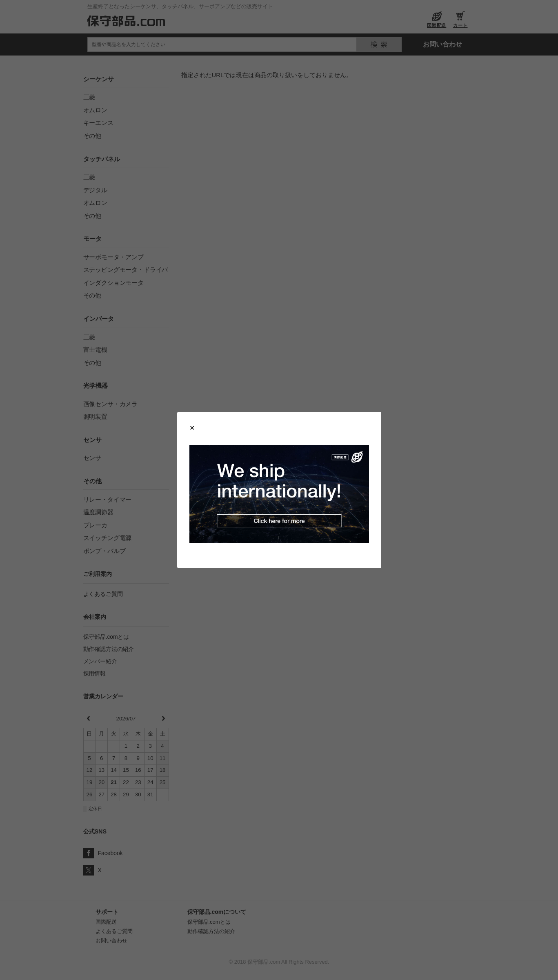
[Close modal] (192, 428)
